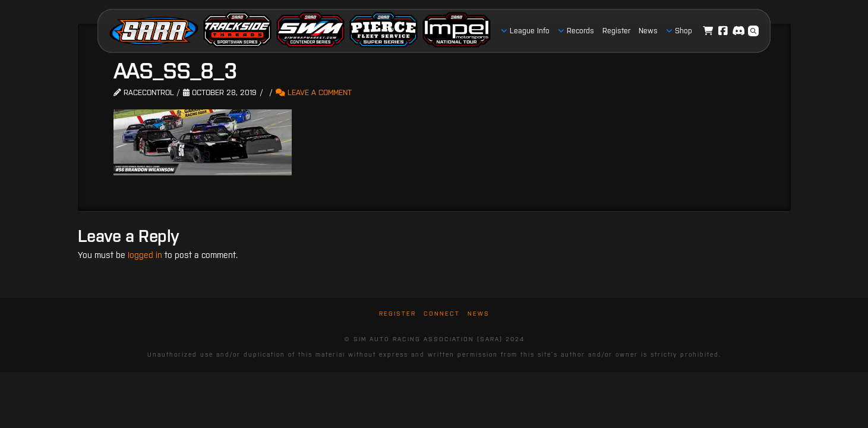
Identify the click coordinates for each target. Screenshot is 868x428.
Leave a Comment (314, 92)
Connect (442, 314)
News (479, 314)
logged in (145, 255)
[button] (753, 31)
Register (397, 314)
